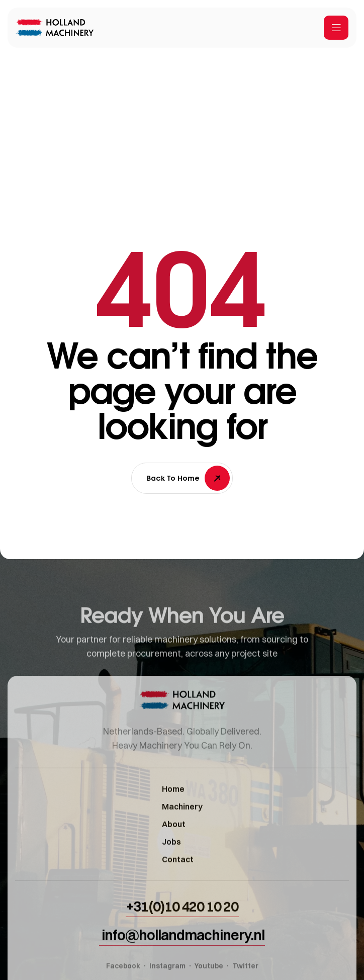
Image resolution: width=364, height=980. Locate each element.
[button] (182, 923)
